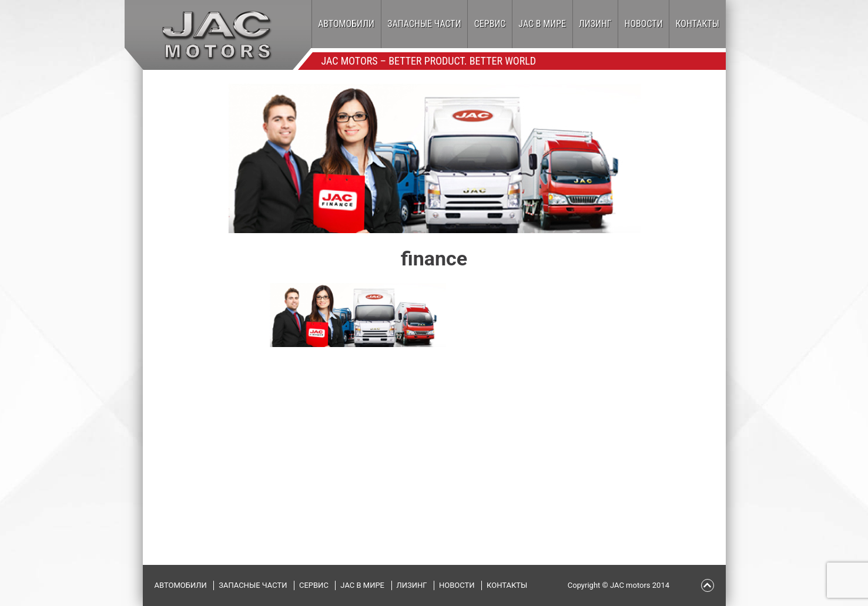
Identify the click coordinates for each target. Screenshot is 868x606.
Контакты (698, 24)
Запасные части (424, 24)
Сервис (490, 24)
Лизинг (595, 24)
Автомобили (346, 24)
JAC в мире (542, 24)
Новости (644, 24)
